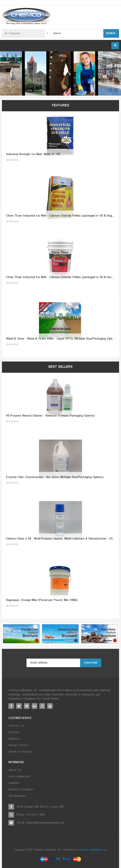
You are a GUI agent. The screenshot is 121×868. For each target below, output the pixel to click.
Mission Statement (21, 790)
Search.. (111, 33)
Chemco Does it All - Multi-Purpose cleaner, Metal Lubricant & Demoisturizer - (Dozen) (63, 539)
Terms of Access (20, 752)
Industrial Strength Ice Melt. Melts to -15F (33, 154)
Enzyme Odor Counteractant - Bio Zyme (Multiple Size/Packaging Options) (55, 477)
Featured (61, 106)
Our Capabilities (19, 777)
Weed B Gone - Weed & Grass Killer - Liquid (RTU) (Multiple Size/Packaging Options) (62, 339)
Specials (14, 739)
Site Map (14, 733)
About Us (15, 770)
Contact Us (16, 726)
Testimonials (17, 796)
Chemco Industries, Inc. (93, 850)
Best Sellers (60, 367)
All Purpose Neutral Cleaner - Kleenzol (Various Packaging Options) (50, 416)
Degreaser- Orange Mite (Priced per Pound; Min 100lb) (42, 600)
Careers (14, 783)
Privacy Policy (18, 745)
